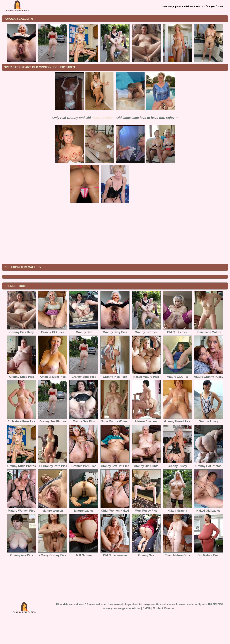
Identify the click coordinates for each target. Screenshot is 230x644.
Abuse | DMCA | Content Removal (154, 635)
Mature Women (103, 118)
